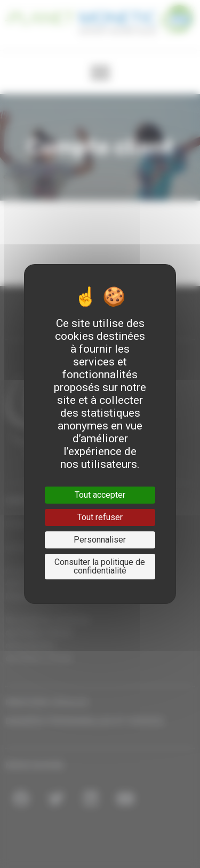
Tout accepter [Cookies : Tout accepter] (100, 495)
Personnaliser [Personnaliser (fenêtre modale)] (100, 540)
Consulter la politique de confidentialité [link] (100, 566)
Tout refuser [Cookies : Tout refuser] (100, 517)
